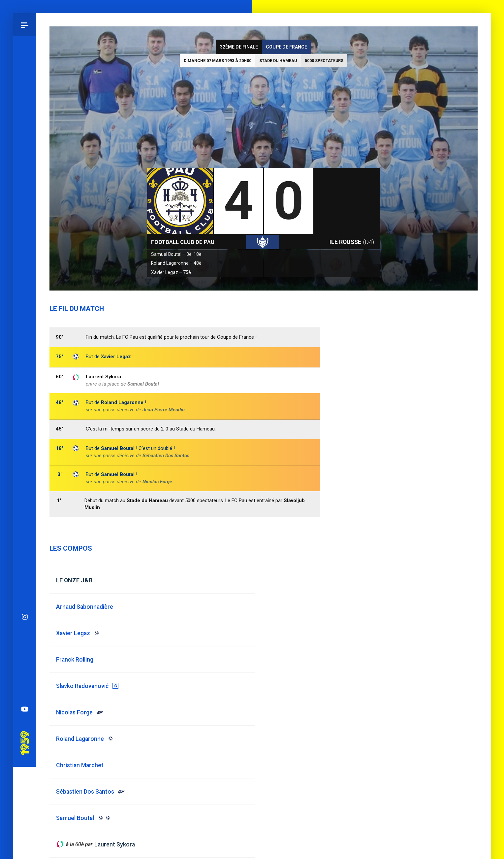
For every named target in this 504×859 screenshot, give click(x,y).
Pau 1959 (25, 474)
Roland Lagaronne (122, 402)
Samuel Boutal (118, 474)
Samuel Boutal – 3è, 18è (176, 254)
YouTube (25, 449)
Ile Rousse (352, 242)
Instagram (25, 357)
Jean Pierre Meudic (164, 410)
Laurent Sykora (103, 377)
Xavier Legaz (116, 357)
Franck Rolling (75, 659)
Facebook (25, 403)
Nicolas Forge (157, 482)
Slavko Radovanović (82, 686)
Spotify (25, 426)
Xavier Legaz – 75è (171, 272)
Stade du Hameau (278, 61)
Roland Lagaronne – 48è (176, 263)
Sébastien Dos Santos (166, 456)
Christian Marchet (80, 765)
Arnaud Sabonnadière (85, 607)
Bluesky (25, 380)
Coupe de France (286, 47)
